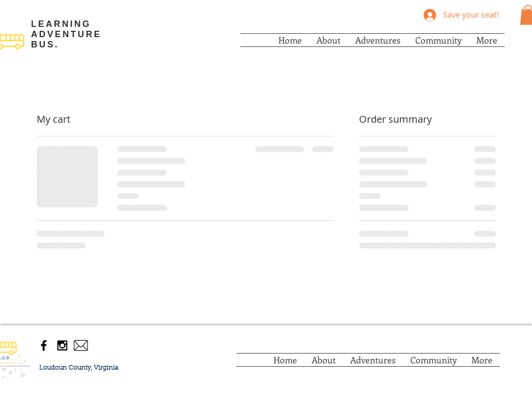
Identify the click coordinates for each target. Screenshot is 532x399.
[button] (329, 40)
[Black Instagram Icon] (62, 345)
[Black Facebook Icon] (44, 345)
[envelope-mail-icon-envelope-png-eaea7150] (81, 345)
